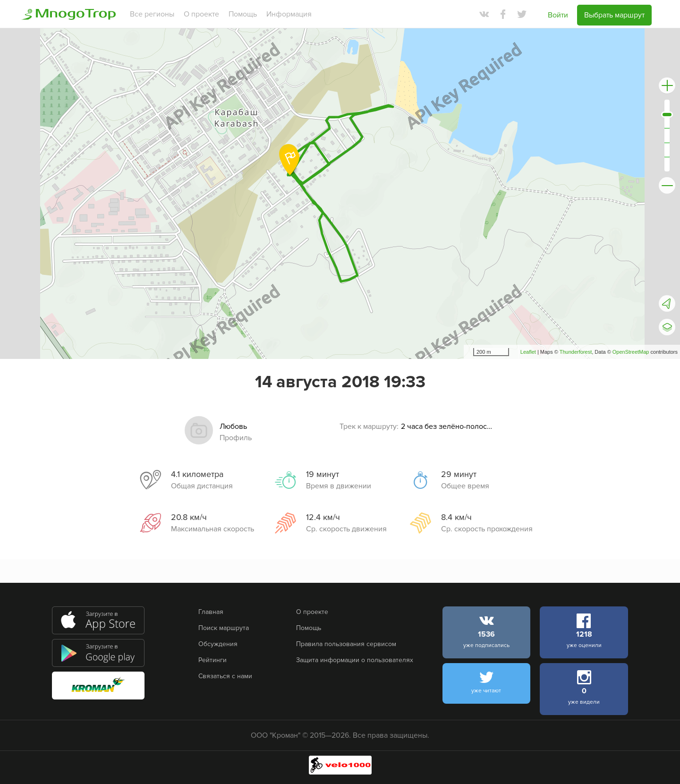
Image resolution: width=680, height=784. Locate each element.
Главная (211, 612)
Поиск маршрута (224, 628)
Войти (558, 15)
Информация (289, 14)
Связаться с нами (225, 676)
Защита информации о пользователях (355, 660)
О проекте (201, 14)
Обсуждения (218, 644)
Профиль (236, 438)
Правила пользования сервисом (346, 644)
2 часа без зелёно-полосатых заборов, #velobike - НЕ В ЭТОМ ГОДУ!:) (448, 426)
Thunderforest (576, 352)
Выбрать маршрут (614, 15)
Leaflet (528, 352)
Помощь (243, 14)
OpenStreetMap (631, 352)
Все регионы (152, 14)
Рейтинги (212, 660)
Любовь (233, 426)
